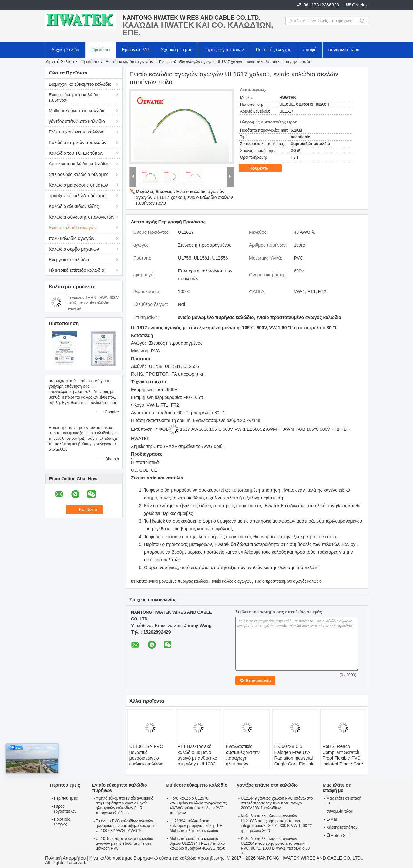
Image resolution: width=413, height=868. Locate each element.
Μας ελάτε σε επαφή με (344, 801)
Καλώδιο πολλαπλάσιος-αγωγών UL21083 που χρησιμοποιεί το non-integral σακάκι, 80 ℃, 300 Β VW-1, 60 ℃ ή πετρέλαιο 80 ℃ (276, 823)
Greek (358, 5)
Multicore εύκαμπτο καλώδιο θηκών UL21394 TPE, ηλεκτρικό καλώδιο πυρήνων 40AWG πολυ (197, 843)
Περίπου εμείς (66, 798)
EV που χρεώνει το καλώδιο (76, 132)
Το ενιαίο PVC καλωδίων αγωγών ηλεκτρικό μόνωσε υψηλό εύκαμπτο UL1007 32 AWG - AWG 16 (126, 826)
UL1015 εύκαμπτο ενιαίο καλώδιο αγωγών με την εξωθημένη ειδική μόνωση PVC (124, 843)
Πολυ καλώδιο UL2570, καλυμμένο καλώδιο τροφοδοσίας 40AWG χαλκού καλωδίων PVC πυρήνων (198, 806)
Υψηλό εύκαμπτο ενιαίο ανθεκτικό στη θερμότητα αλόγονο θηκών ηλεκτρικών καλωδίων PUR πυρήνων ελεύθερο (125, 806)
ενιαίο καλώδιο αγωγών (232, 581)
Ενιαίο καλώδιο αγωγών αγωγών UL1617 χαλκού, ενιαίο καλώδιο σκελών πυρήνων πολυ (184, 197)
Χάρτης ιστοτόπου (342, 827)
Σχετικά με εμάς (177, 50)
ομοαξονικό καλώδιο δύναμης (78, 196)
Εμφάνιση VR (136, 50)
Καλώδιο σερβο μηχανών (74, 249)
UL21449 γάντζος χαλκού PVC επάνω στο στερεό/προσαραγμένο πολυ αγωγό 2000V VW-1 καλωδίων (277, 803)
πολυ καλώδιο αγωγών (71, 238)
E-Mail (332, 819)
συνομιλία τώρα (344, 50)
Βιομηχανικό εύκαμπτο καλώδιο (80, 84)
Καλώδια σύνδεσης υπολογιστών (82, 217)
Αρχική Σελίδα (65, 50)
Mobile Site (338, 836)
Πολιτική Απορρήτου (65, 858)
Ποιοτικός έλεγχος (274, 50)
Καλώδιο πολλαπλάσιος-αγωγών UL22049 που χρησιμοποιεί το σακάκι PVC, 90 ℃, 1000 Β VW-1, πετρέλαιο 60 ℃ (275, 846)
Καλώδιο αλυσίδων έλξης (74, 206)
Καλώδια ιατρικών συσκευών (77, 143)
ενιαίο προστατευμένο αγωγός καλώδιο (288, 581)
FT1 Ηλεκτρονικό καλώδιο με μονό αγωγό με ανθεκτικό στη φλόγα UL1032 (197, 755)
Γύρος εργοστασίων (224, 50)
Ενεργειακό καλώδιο (69, 260)
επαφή (310, 50)
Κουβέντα (263, 168)
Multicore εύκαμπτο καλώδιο (77, 111)
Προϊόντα (101, 50)
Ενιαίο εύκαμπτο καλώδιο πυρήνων (74, 97)
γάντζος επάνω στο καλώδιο (77, 121)
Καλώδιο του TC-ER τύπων (76, 153)
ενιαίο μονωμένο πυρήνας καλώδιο (178, 581)
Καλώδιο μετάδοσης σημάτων (78, 185)
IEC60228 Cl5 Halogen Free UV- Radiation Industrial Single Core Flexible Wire (294, 758)
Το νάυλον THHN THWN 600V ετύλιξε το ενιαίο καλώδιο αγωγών (93, 303)
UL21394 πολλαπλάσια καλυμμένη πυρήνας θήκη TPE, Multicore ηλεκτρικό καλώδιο (197, 826)
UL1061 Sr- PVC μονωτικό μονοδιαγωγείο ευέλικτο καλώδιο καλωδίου (146, 758)
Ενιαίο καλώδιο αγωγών (130, 62)
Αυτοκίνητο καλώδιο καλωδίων (79, 164)
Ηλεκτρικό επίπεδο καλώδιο (76, 270)
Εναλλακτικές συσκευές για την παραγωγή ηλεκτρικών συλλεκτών (243, 758)
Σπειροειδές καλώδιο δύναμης (79, 174)
